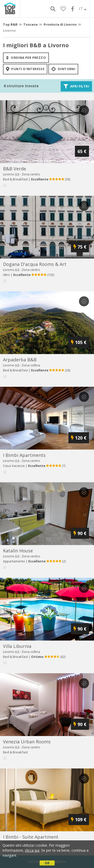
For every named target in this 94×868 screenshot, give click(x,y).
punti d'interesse (25, 69)
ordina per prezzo (26, 58)
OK (47, 863)
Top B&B (10, 24)
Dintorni (63, 69)
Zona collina (31, 365)
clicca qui (32, 850)
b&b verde (15, 169)
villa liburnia (17, 646)
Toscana (30, 24)
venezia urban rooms (27, 742)
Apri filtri (76, 86)
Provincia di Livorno (60, 24)
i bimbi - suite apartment (31, 837)
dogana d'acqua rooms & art (35, 264)
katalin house (18, 551)
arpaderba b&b (20, 360)
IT (83, 9)
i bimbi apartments (24, 455)
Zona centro (31, 174)
